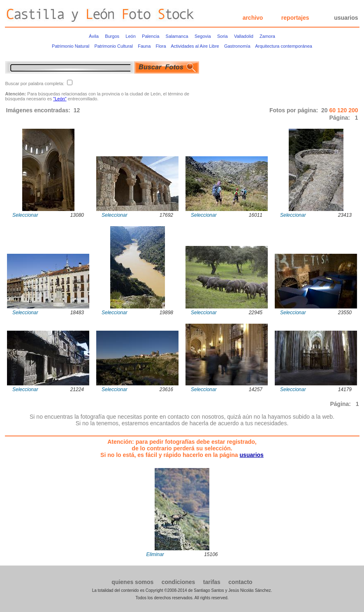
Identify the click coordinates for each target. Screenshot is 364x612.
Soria (223, 36)
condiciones (179, 582)
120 (343, 110)
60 (333, 110)
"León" (60, 99)
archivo (253, 18)
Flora (161, 46)
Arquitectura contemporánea (284, 46)
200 (353, 110)
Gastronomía (237, 46)
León (130, 36)
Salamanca (177, 36)
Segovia (203, 36)
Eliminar (155, 554)
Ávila (94, 36)
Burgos (112, 36)
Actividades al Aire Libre (195, 46)
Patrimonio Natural (71, 46)
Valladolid (244, 36)
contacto (240, 582)
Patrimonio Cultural (114, 46)
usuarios (346, 18)
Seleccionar (25, 215)
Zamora (267, 36)
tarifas (212, 582)
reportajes (295, 18)
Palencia (151, 36)
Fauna (144, 46)
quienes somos (132, 582)
